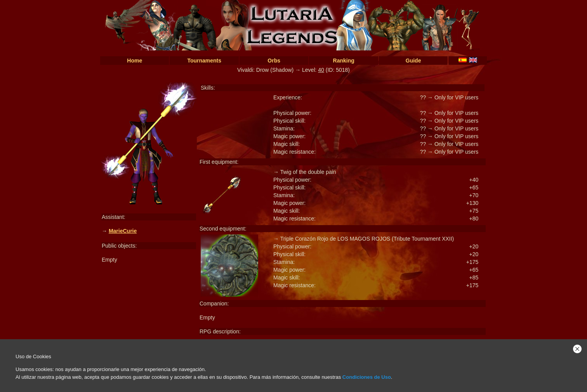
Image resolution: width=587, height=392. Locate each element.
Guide (413, 61)
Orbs (274, 61)
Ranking (344, 61)
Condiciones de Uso (367, 377)
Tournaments (204, 61)
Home (135, 61)
